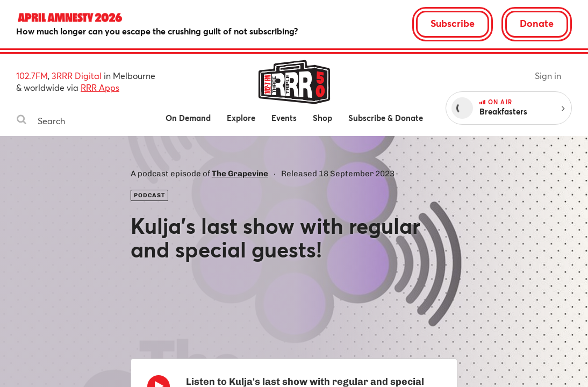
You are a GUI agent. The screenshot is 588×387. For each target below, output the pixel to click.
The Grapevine (240, 174)
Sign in (548, 76)
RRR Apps (100, 87)
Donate (537, 23)
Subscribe (453, 23)
